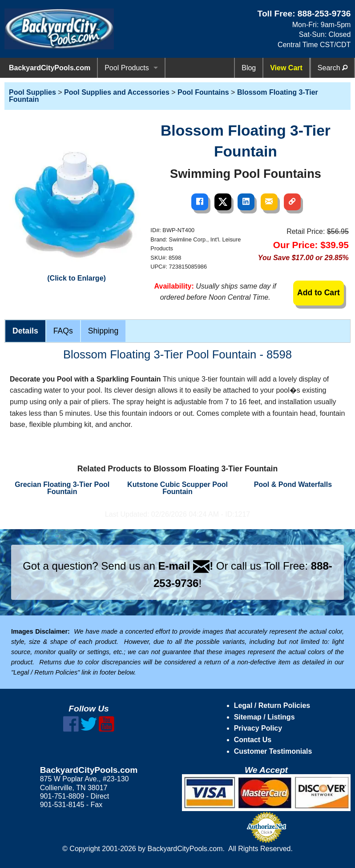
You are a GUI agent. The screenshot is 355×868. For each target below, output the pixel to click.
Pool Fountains (203, 92)
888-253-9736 (324, 14)
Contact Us (253, 740)
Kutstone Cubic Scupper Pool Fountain (177, 488)
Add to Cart (319, 293)
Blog (249, 68)
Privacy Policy (258, 728)
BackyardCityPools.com (50, 68)
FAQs (63, 331)
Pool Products (127, 68)
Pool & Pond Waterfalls (293, 484)
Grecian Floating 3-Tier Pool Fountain (62, 488)
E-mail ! (186, 566)
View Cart (286, 68)
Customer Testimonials (273, 751)
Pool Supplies (32, 92)
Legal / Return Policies (272, 705)
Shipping (103, 331)
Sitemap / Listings (264, 717)
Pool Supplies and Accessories (117, 92)
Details (25, 331)
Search (333, 68)
